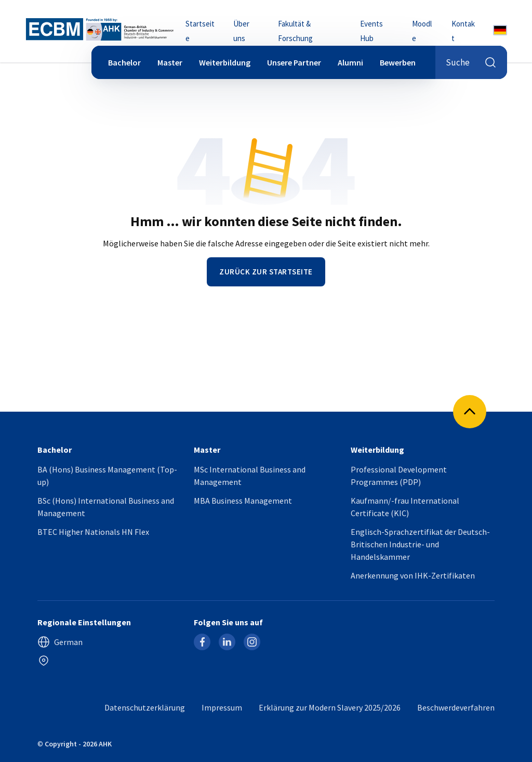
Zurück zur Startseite (266, 272)
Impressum (222, 707)
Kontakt (463, 31)
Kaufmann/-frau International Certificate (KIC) (405, 507)
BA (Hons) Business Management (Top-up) (107, 476)
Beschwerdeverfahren (456, 707)
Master (170, 62)
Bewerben (398, 62)
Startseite (200, 31)
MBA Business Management (243, 501)
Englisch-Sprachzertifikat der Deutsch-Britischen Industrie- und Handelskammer (420, 544)
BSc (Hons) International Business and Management (106, 507)
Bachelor (124, 62)
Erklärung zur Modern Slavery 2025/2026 (330, 707)
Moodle (422, 31)
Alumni (350, 62)
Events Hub (371, 31)
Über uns (241, 31)
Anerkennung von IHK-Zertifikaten (413, 575)
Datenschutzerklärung (145, 707)
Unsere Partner (294, 62)
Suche (471, 62)
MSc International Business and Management (250, 476)
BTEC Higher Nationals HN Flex (93, 532)
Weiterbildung (225, 62)
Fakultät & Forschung (295, 31)
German (60, 642)
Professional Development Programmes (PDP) (399, 476)
